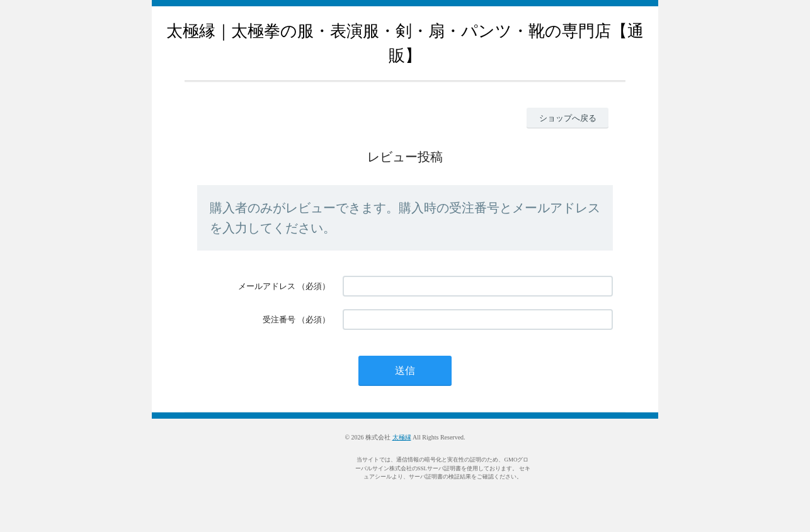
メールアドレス (267, 286)
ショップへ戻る (568, 118)
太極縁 (402, 437)
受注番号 (279, 320)
